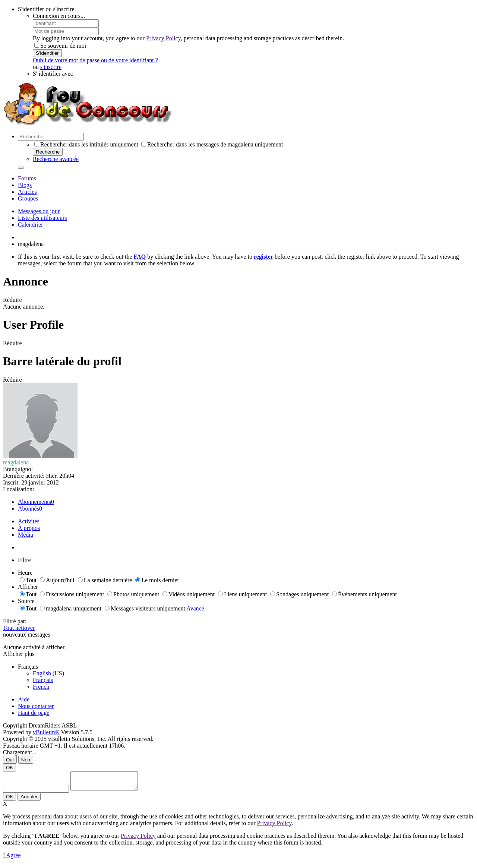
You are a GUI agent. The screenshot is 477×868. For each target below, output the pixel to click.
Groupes (28, 198)
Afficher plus (19, 654)
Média (26, 535)
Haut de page (34, 713)
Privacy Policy (163, 38)
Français (43, 680)
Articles (27, 192)
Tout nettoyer (19, 628)
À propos (29, 528)
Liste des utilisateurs (42, 218)
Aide (24, 699)
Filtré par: (15, 621)
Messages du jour (39, 211)
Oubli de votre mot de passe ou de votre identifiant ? (95, 60)
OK (10, 768)
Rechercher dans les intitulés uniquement (86, 144)
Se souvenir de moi (60, 46)
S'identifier (47, 53)
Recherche (48, 152)
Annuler (29, 800)
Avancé (195, 608)
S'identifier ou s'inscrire (46, 9)
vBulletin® (46, 732)
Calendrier (31, 225)
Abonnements (34, 502)
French (41, 687)
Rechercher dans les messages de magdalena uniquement (212, 144)
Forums (27, 178)
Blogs (25, 185)
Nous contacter (36, 706)
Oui (10, 760)
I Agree (12, 858)
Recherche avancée (56, 159)
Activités (29, 521)
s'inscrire (51, 67)
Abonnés (29, 509)
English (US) (48, 673)
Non (26, 760)
